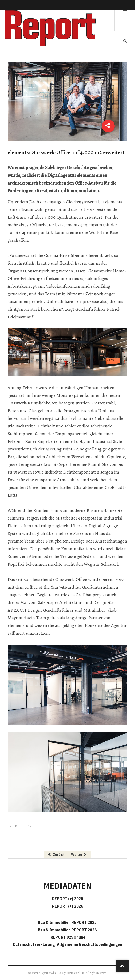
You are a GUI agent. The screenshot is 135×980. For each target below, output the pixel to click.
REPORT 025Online (68, 937)
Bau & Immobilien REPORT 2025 (67, 922)
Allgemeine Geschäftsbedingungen (90, 944)
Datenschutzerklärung (34, 944)
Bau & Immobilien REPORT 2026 (67, 930)
